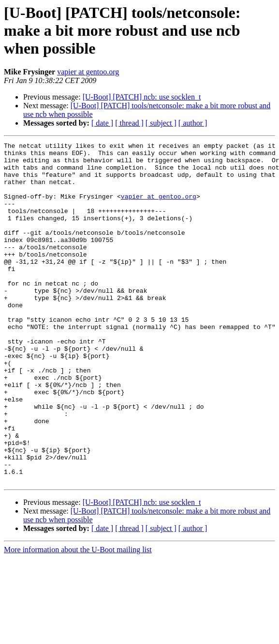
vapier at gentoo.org (88, 72)
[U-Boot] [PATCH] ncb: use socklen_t (142, 97)
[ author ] (193, 123)
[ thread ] (129, 123)
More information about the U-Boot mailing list (78, 618)
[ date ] (102, 123)
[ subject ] (161, 123)
